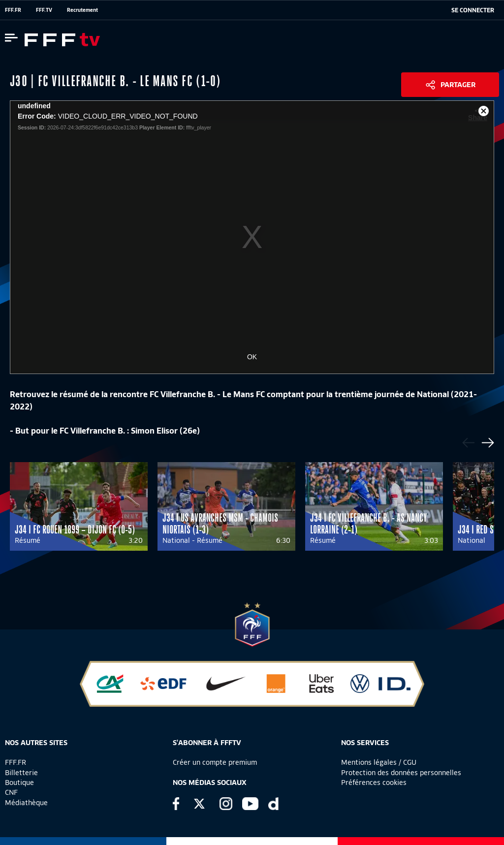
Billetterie (21, 773)
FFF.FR (13, 10)
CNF (11, 792)
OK (252, 357)
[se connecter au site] (473, 10)
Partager (458, 85)
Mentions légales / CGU (379, 762)
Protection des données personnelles (401, 773)
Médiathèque (26, 803)
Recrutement (82, 10)
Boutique (19, 782)
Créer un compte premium (215, 762)
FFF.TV (44, 10)
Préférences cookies (374, 782)
